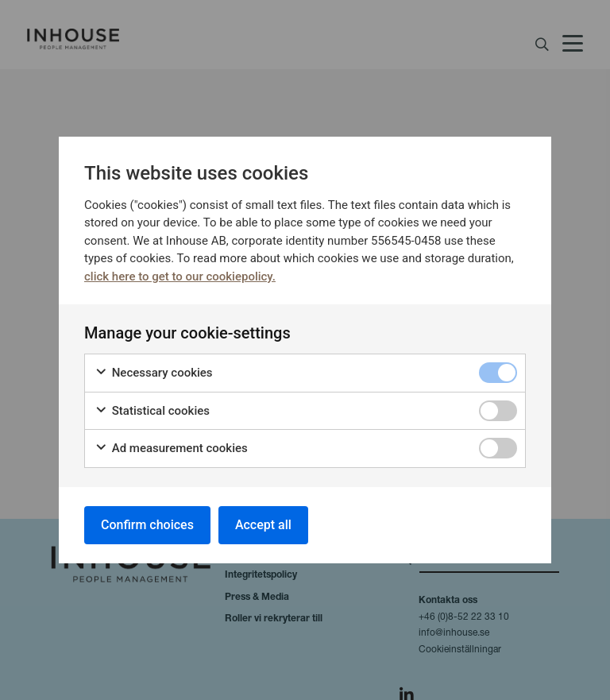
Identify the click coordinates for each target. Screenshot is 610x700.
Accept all (263, 525)
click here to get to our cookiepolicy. (180, 277)
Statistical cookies (152, 411)
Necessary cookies (154, 373)
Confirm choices (147, 525)
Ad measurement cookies (171, 449)
